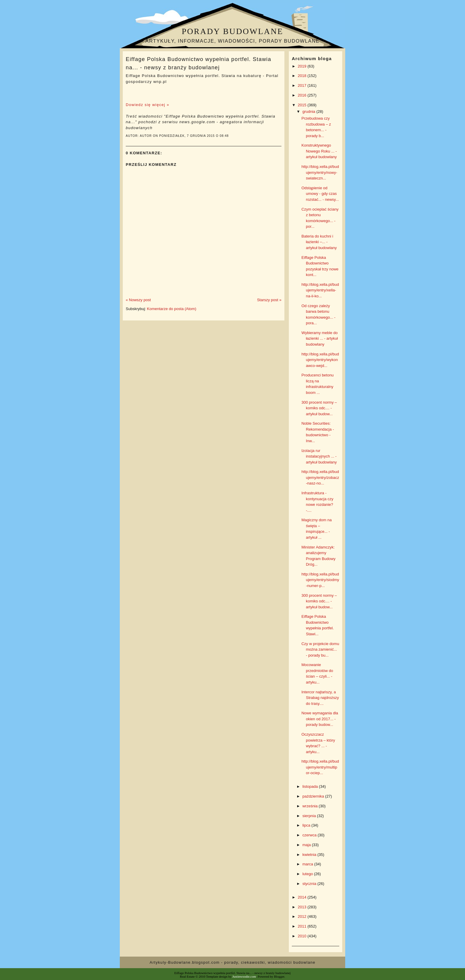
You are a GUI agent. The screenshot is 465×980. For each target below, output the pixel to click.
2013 (303, 907)
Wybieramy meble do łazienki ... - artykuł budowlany (320, 339)
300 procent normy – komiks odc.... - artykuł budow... (319, 408)
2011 (303, 926)
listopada (311, 786)
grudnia (309, 112)
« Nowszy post (138, 300)
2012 (303, 916)
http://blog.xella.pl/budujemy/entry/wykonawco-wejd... (320, 360)
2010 (303, 936)
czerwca (310, 835)
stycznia (310, 884)
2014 (303, 897)
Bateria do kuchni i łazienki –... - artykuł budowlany (319, 242)
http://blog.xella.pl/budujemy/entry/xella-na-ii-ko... (320, 290)
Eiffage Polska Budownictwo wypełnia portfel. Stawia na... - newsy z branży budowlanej (199, 63)
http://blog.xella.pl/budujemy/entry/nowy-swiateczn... (320, 172)
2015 (303, 105)
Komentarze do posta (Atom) (172, 309)
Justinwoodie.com (244, 976)
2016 (303, 95)
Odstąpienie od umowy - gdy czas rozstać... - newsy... (320, 194)
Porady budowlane (232, 31)
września (311, 806)
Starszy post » (269, 300)
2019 (303, 66)
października (314, 796)
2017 (303, 85)
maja (307, 845)
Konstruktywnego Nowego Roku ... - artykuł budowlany (319, 151)
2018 (303, 76)
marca (308, 864)
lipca (307, 825)
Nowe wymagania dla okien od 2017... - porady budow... (320, 719)
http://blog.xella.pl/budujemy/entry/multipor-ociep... (320, 767)
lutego (308, 874)
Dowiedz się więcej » (148, 105)
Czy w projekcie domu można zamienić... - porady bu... (320, 649)
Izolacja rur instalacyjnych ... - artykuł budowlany (319, 456)
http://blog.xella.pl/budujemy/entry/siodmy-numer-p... (320, 580)
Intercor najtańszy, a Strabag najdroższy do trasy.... (320, 698)
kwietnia (310, 855)
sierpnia (310, 816)
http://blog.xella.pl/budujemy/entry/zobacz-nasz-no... (320, 477)
